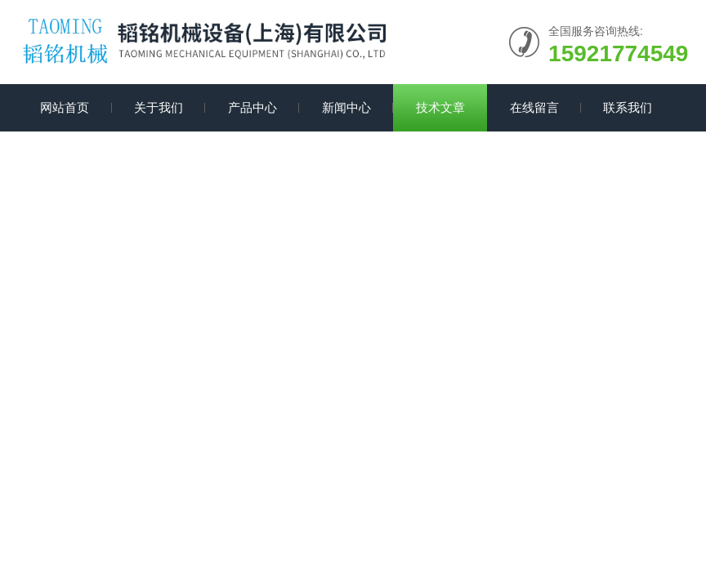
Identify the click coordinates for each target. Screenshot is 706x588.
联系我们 (628, 107)
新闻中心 (346, 107)
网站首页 (65, 107)
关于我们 (159, 107)
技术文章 (440, 107)
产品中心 (252, 107)
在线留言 (534, 107)
